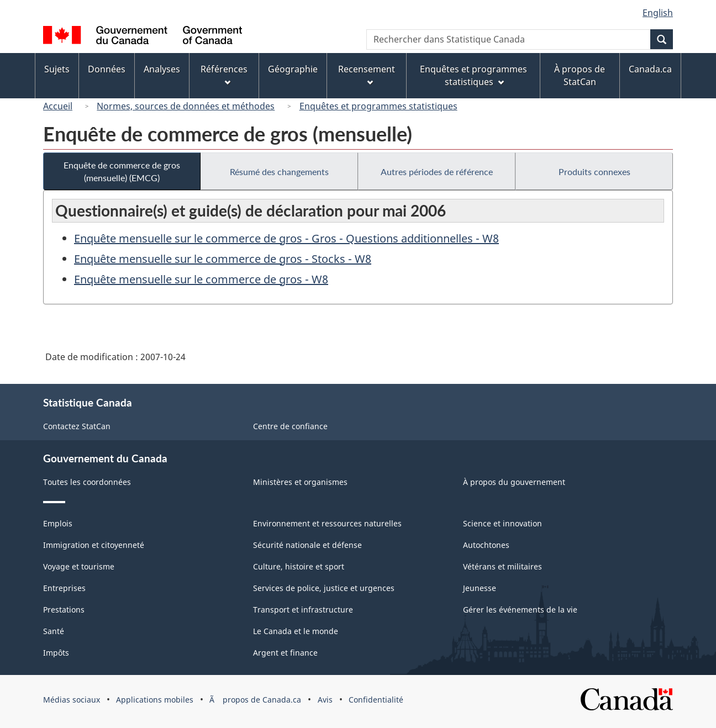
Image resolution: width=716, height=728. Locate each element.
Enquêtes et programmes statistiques (378, 106)
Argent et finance (285, 653)
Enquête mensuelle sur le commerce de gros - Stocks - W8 (223, 259)
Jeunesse (480, 588)
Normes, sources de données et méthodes (186, 106)
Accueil (58, 106)
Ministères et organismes (300, 482)
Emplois (58, 523)
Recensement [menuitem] (367, 74)
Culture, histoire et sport (299, 566)
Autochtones (486, 545)
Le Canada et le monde (296, 631)
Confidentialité (376, 700)
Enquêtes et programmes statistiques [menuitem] (473, 75)
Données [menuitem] (107, 69)
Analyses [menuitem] (162, 69)
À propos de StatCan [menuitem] (580, 75)
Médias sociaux (72, 700)
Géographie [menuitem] (293, 69)
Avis (325, 700)
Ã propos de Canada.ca (255, 700)
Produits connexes (594, 172)
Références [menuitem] (224, 74)
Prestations (64, 610)
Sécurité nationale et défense (307, 545)
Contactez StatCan (77, 426)
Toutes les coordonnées (87, 482)
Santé (54, 631)
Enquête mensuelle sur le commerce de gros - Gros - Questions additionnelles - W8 (286, 238)
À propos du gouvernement (514, 482)
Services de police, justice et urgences (324, 588)
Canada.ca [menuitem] (650, 69)
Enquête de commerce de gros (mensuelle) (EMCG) (122, 171)
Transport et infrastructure (303, 610)
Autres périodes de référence (437, 172)
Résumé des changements (279, 172)
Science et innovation (502, 523)
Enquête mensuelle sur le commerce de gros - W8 (201, 279)
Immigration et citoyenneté (94, 545)
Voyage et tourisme (79, 566)
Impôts (56, 653)
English (658, 13)
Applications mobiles (155, 700)
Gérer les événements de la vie (520, 610)
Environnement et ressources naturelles (327, 523)
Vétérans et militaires (502, 566)
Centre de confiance (290, 426)
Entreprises (64, 588)
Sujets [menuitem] (57, 69)
